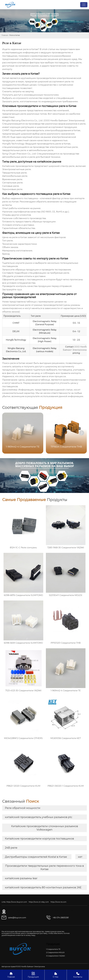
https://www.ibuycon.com (17, 902)
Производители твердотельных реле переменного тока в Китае (44, 867)
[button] (82, 433)
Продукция (33, 975)
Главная (5, 35)
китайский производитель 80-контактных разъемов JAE (43, 887)
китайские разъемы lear (21, 878)
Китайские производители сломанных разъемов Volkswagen (45, 828)
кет (80, 857)
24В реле (11, 848)
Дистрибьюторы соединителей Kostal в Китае (36, 857)
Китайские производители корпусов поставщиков (39, 839)
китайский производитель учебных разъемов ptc (39, 817)
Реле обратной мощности (23, 808)
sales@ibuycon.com (17, 918)
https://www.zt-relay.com (39, 902)
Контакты (78, 975)
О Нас (56, 975)
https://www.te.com (58, 902)
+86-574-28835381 (61, 918)
